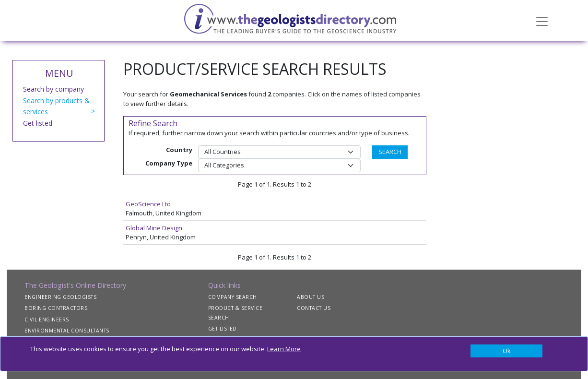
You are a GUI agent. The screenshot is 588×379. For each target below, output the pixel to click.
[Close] (506, 351)
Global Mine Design (154, 228)
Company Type (169, 163)
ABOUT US (311, 297)
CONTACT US (314, 308)
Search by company (53, 89)
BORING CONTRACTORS (56, 308)
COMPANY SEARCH (233, 297)
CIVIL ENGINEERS (47, 320)
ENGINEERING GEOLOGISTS (60, 297)
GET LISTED (223, 329)
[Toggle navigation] (542, 21)
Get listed (38, 123)
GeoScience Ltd (148, 204)
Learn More (284, 349)
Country (179, 150)
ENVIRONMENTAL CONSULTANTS (67, 331)
